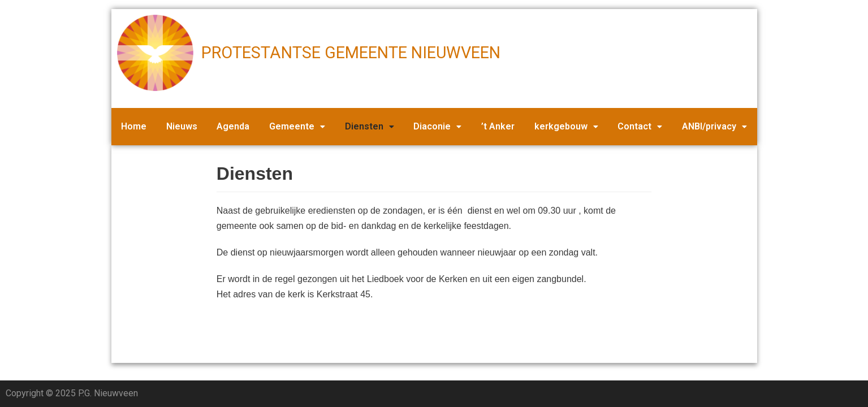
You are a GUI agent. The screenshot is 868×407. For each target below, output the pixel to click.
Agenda (233, 126)
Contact (640, 126)
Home (134, 126)
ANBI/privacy (714, 126)
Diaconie (437, 126)
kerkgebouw (566, 126)
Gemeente (297, 126)
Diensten (370, 126)
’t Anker (498, 126)
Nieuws (182, 126)
